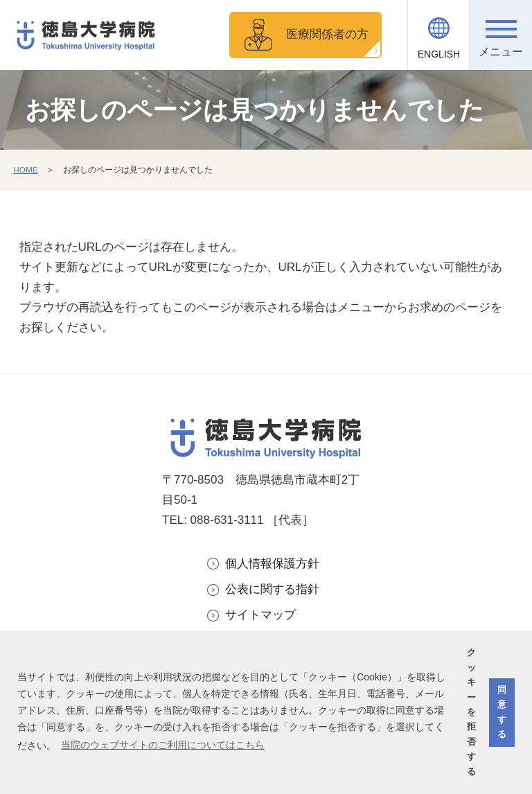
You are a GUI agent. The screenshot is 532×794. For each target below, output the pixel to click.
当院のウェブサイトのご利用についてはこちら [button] (163, 745)
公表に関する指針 (272, 589)
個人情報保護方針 (272, 564)
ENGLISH (439, 54)
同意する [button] (502, 712)
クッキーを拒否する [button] (471, 712)
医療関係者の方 (327, 34)
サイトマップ (260, 615)
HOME (26, 170)
